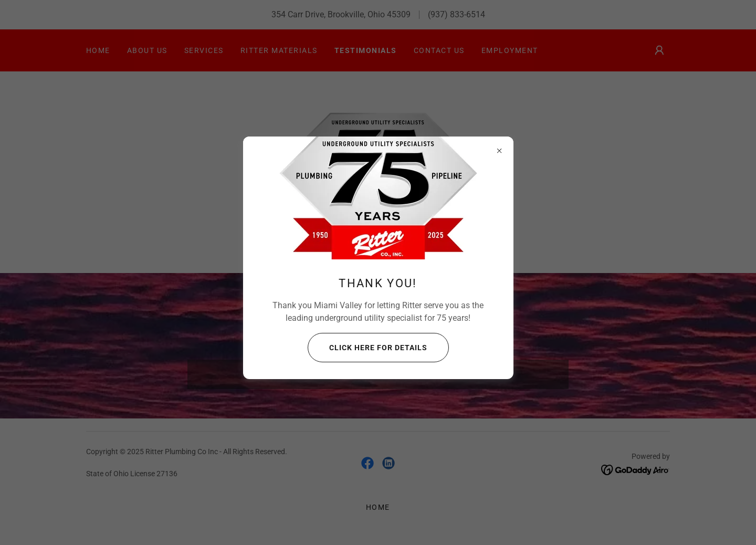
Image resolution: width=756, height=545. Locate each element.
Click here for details (367, 348)
